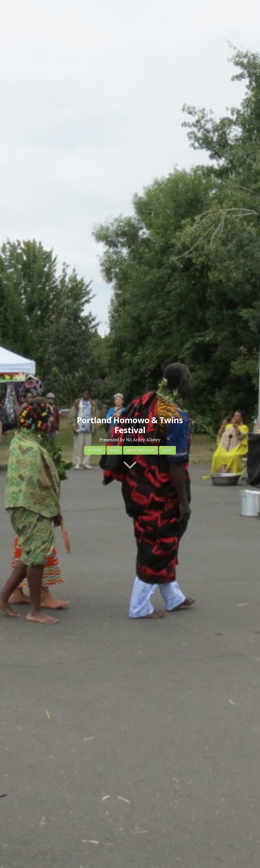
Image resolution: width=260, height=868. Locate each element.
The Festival (95, 450)
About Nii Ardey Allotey (141, 450)
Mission (114, 450)
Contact (167, 450)
